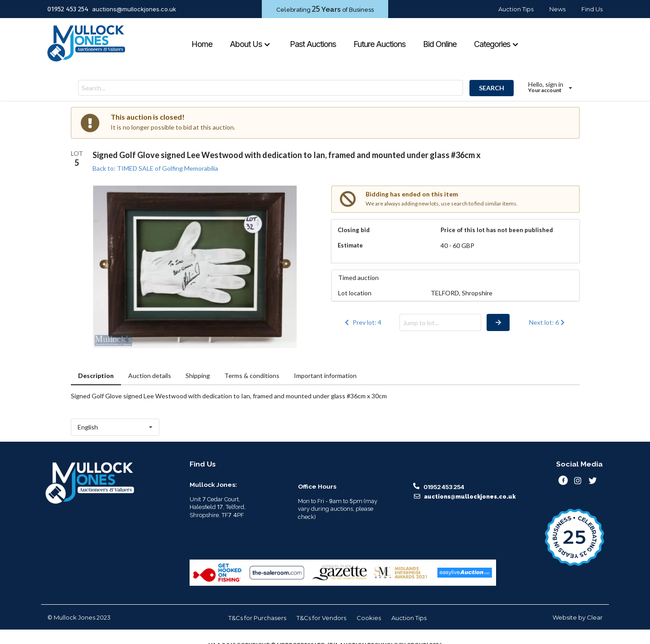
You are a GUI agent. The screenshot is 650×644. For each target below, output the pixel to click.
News (557, 9)
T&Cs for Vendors (321, 618)
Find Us (592, 9)
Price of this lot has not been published (497, 230)
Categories (497, 44)
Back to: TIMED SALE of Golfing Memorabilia (155, 168)
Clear (595, 617)
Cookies (369, 618)
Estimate (350, 245)
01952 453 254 (68, 9)
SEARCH (492, 88)
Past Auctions (313, 44)
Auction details (150, 376)
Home (202, 44)
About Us (250, 44)
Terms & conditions (252, 376)
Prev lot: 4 (362, 322)
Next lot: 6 (548, 322)
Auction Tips (516, 9)
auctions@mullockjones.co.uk (134, 9)
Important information (325, 376)
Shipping (198, 376)
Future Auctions (379, 44)
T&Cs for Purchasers (257, 618)
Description (96, 376)
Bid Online (440, 44)
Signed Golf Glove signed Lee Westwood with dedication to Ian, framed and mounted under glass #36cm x (287, 155)
